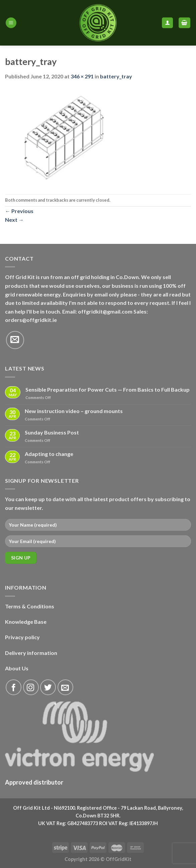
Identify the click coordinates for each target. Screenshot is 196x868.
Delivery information (31, 653)
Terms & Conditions (30, 606)
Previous (19, 211)
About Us (17, 668)
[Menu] (11, 23)
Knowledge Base (26, 622)
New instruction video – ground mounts (74, 411)
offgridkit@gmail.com (105, 311)
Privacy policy (22, 637)
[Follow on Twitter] (48, 687)
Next (14, 220)
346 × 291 (82, 76)
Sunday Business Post (52, 432)
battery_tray (116, 76)
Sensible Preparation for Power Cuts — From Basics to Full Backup (108, 389)
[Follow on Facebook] (14, 687)
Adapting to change (49, 454)
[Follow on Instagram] (31, 687)
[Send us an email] (15, 340)
